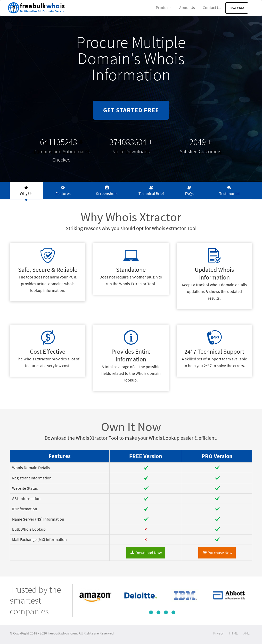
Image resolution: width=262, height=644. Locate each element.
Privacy (218, 633)
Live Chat (237, 8)
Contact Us (212, 7)
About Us (187, 7)
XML (247, 633)
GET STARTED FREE (131, 110)
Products (164, 7)
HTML (234, 633)
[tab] (26, 191)
